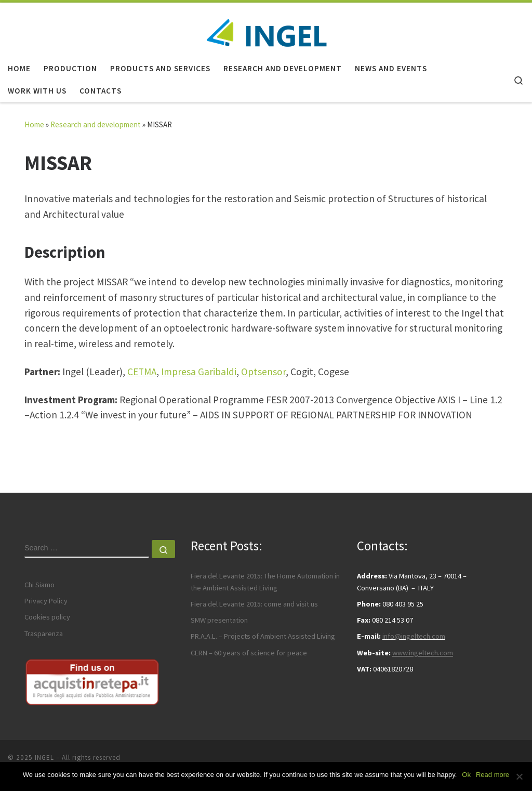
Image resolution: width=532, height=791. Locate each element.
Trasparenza (44, 634)
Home (34, 124)
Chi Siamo (39, 585)
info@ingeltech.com (414, 636)
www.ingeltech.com (423, 653)
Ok (466, 775)
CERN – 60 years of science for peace (249, 653)
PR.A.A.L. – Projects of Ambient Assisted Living (263, 636)
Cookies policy (47, 617)
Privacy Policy (46, 601)
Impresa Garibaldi (199, 372)
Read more (493, 775)
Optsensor (263, 372)
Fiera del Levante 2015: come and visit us (254, 604)
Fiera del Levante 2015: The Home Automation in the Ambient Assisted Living (265, 582)
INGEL (44, 757)
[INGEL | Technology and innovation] (266, 28)
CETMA (142, 372)
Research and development (96, 124)
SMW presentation (219, 620)
